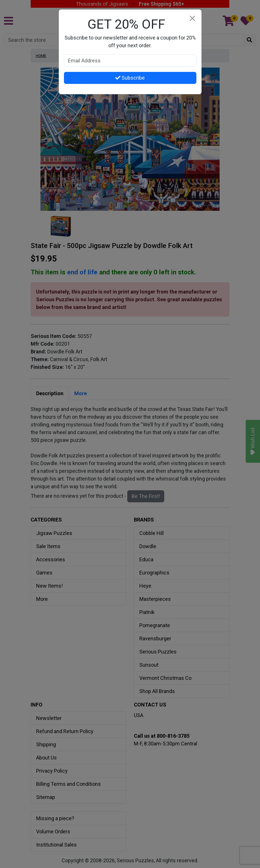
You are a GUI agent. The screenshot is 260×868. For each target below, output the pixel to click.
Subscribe (130, 78)
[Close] (192, 18)
